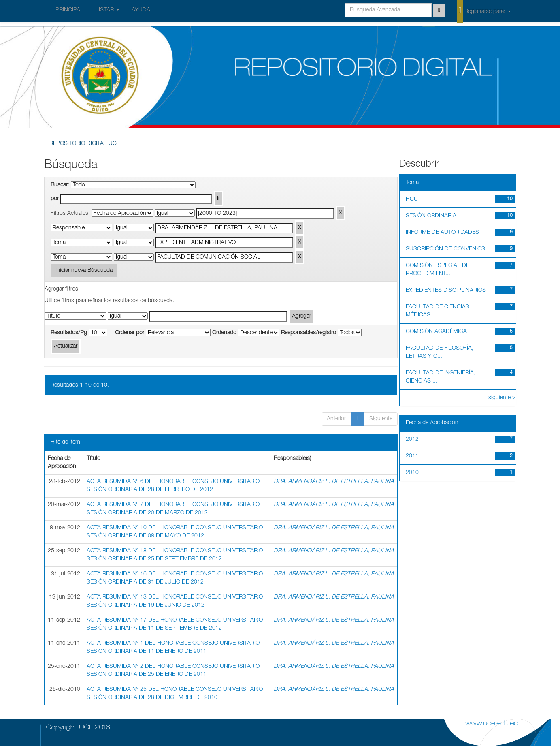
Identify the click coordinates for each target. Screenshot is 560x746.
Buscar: (60, 185)
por (55, 199)
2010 (412, 473)
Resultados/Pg (69, 333)
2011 (412, 456)
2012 (412, 440)
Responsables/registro (309, 333)
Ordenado (224, 333)
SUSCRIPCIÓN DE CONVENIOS (445, 249)
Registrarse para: (484, 11)
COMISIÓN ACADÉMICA (436, 332)
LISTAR (108, 10)
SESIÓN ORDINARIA (431, 216)
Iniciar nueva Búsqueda (84, 271)
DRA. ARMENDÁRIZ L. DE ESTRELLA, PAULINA (334, 482)
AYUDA (141, 10)
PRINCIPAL (69, 10)
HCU (412, 199)
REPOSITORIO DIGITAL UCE (85, 144)
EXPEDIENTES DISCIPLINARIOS (446, 291)
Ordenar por (130, 333)
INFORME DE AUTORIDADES (442, 233)
